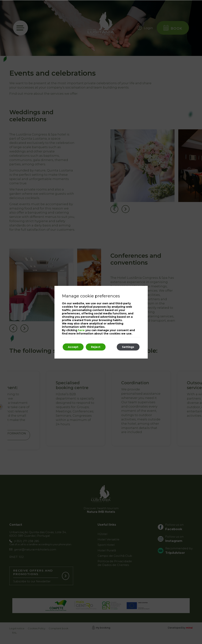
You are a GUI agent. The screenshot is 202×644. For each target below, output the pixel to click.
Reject (97, 347)
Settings (128, 347)
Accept (73, 347)
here (81, 330)
